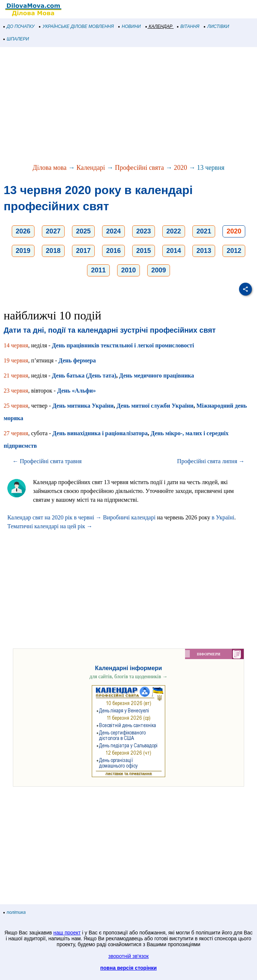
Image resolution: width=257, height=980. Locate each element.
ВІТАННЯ (188, 26)
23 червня (16, 391)
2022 (174, 231)
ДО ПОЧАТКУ (19, 26)
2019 (23, 251)
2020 (180, 168)
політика (15, 912)
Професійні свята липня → (211, 461)
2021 (204, 231)
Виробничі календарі (129, 517)
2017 (83, 251)
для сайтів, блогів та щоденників (128, 677)
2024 (113, 231)
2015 (144, 251)
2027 (53, 231)
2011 (98, 270)
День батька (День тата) (84, 375)
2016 (113, 251)
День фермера (77, 360)
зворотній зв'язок (128, 956)
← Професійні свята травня (47, 461)
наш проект (67, 933)
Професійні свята (139, 168)
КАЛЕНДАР (159, 26)
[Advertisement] (128, 106)
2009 (159, 270)
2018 (53, 251)
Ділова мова (50, 168)
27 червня (16, 433)
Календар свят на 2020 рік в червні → (55, 517)
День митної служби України (155, 406)
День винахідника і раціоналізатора (100, 433)
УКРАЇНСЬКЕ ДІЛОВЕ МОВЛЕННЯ (77, 26)
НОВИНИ (130, 26)
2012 (234, 251)
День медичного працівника (157, 375)
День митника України (83, 406)
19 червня (16, 360)
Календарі (91, 168)
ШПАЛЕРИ (16, 39)
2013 (204, 251)
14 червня (16, 345)
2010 (128, 270)
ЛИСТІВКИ (217, 26)
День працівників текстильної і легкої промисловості (123, 345)
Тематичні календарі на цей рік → (50, 526)
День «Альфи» (77, 391)
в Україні (223, 517)
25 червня (16, 406)
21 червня (16, 375)
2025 (83, 231)
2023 (144, 231)
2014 (174, 251)
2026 (23, 231)
